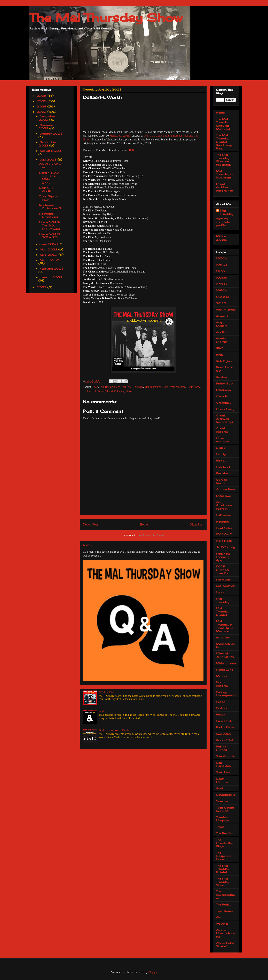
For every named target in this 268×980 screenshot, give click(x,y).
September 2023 (47, 144)
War (219, 917)
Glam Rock (224, 496)
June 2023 (49, 244)
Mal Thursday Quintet (223, 612)
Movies (222, 676)
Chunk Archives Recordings (224, 187)
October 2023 (51, 134)
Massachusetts (226, 645)
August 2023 (50, 151)
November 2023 (47, 127)
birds (220, 355)
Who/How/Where (50, 166)
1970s (221, 278)
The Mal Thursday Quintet (223, 869)
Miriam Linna (226, 663)
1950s (222, 258)
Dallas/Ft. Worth (46, 189)
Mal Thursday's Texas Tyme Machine (165, 387)
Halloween (224, 515)
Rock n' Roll (90, 391)
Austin (221, 332)
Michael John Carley (225, 655)
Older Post (197, 524)
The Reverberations (225, 895)
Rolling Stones (221, 748)
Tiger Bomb (224, 911)
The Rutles (224, 904)
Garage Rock (119, 387)
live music (223, 579)
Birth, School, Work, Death (114, 730)
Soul (219, 788)
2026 (42, 96)
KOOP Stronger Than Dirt (223, 570)
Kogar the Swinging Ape (223, 557)
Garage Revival (221, 481)
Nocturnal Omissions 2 (50, 207)
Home (144, 524)
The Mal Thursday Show (106, 17)
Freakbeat (223, 473)
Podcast (222, 708)
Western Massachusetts (226, 933)
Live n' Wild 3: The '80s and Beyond (50, 226)
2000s (222, 297)
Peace (221, 702)
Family (221, 454)
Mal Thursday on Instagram (225, 174)
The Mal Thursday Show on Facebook (223, 159)
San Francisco (223, 764)
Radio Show (193, 387)
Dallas (221, 448)
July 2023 (49, 159)
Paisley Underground (226, 694)
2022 (42, 287)
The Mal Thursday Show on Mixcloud (223, 124)
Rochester (224, 734)
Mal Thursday (135, 387)
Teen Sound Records (225, 809)
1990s (222, 290)
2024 (42, 106)
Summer (222, 801)
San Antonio (226, 756)
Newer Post (90, 524)
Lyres (220, 592)
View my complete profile (223, 222)
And (101, 711)
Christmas (224, 403)
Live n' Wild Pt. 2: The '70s (50, 236)
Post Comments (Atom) (151, 535)
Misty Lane (225, 670)
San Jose (223, 772)
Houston (222, 522)
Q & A (87, 545)
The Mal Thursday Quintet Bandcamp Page (224, 142)
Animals (222, 316)
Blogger (153, 972)
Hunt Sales (224, 528)
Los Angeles (225, 586)
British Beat (225, 383)
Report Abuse (222, 238)
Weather (222, 924)
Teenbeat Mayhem (223, 819)
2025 (42, 101)
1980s (221, 284)
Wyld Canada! (107, 692)
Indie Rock (224, 541)
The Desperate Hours (224, 856)
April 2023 (49, 255)
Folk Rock (105, 387)
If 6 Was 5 (224, 534)
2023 (42, 112)
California (223, 390)
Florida (221, 460)
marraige (222, 637)
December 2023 (47, 118)
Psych (221, 714)
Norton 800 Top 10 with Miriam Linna (49, 177)
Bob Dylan (224, 361)
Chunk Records (222, 430)
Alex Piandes (226, 309)
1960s (95, 387)
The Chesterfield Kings (225, 843)
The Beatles (225, 833)
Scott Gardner (222, 780)
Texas (101, 391)
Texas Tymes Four (49, 198)
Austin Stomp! (221, 340)
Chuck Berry (225, 409)
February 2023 (52, 269)
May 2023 (49, 249)
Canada (222, 396)
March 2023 (50, 260)
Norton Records (222, 684)
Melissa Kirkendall (120, 136)
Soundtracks (226, 795)
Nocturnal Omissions (48, 215)
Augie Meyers (222, 324)
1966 (220, 271)
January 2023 (51, 277)
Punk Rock (224, 721)
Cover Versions (222, 440)
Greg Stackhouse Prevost (225, 506)
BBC (219, 348)
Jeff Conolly (225, 547)
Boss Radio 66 (225, 369)
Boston (221, 377)
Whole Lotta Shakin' (225, 944)
